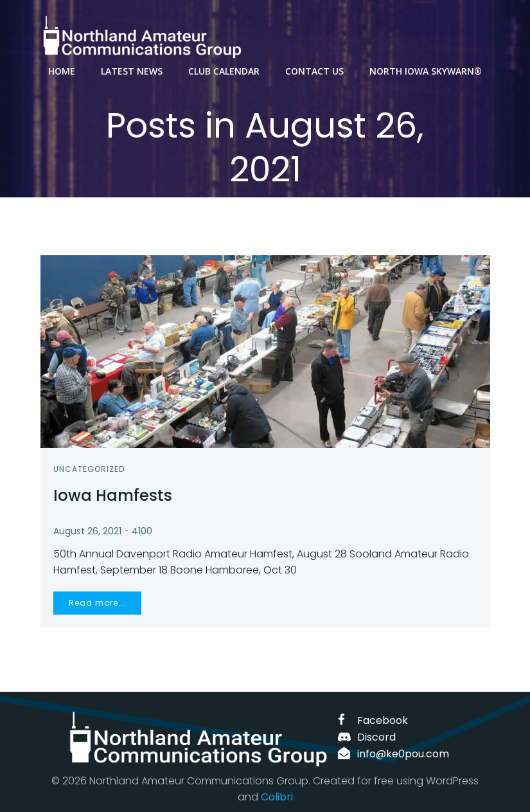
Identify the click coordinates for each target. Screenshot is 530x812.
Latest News (132, 71)
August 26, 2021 (87, 531)
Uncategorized (89, 469)
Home (62, 71)
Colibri (277, 797)
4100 (142, 531)
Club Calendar (224, 71)
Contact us (314, 71)
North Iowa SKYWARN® (426, 71)
